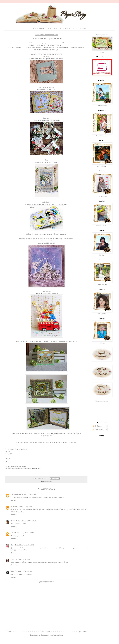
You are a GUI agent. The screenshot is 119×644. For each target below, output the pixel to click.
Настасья (46, 118)
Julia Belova (47, 202)
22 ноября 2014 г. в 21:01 (29, 521)
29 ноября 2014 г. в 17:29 (22, 559)
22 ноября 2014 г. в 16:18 (25, 507)
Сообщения (97, 426)
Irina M (8, 466)
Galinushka (46, 56)
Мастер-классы (65, 29)
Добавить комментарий (46, 582)
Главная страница (39, 29)
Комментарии (98, 430)
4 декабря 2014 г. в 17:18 (24, 571)
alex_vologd (46, 291)
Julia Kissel (14, 533)
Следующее (10, 632)
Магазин (83, 29)
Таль (47, 160)
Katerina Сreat (74, 341)
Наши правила (52, 29)
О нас (75, 29)
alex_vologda (15, 545)
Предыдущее (83, 632)
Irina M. (13, 571)
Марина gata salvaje (46, 241)
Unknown (14, 507)
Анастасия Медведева (47, 87)
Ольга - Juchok (16, 521)
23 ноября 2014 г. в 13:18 (27, 545)
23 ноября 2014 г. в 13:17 (26, 533)
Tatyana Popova (16, 495)
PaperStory (72, 442)
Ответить (14, 500)
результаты (49, 481)
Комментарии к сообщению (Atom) (52, 635)
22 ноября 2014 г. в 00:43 (29, 495)
